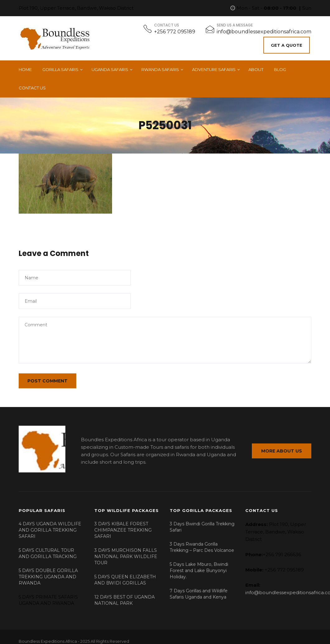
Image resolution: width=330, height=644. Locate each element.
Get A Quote (288, 44)
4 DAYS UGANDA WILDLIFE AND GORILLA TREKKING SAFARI (50, 524)
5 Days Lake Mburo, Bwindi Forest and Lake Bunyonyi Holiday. (199, 565)
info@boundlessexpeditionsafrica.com (264, 32)
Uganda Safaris (110, 67)
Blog (280, 67)
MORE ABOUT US (282, 447)
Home (25, 67)
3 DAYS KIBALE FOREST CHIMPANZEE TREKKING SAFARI (123, 524)
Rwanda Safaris (160, 67)
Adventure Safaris (214, 67)
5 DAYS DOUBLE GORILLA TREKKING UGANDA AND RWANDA (48, 571)
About (256, 67)
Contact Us (32, 86)
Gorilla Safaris (60, 67)
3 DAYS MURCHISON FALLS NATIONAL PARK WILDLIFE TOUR (126, 551)
